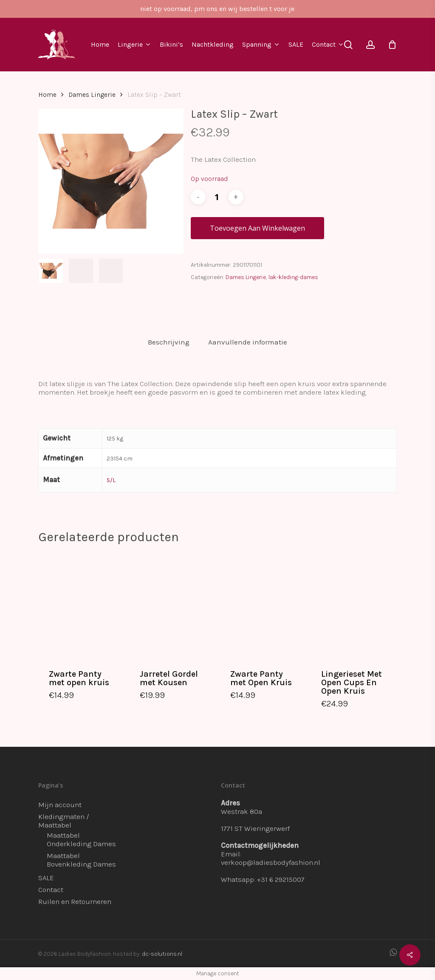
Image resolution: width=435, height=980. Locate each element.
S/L (111, 480)
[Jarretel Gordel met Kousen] (172, 606)
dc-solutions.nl (162, 954)
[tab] (169, 342)
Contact (51, 890)
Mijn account (60, 805)
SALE (46, 878)
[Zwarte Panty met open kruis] (81, 606)
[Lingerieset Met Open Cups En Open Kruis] (354, 606)
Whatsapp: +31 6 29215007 (263, 879)
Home (47, 95)
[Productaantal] (217, 197)
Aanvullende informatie (248, 342)
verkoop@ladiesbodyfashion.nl (271, 862)
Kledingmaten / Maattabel (64, 821)
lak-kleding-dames (293, 277)
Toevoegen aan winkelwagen (257, 228)
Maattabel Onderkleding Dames (81, 839)
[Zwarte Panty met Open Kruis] (263, 606)
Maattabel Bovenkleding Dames (81, 860)
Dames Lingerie (92, 95)
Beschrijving (169, 342)
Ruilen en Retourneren (75, 901)
